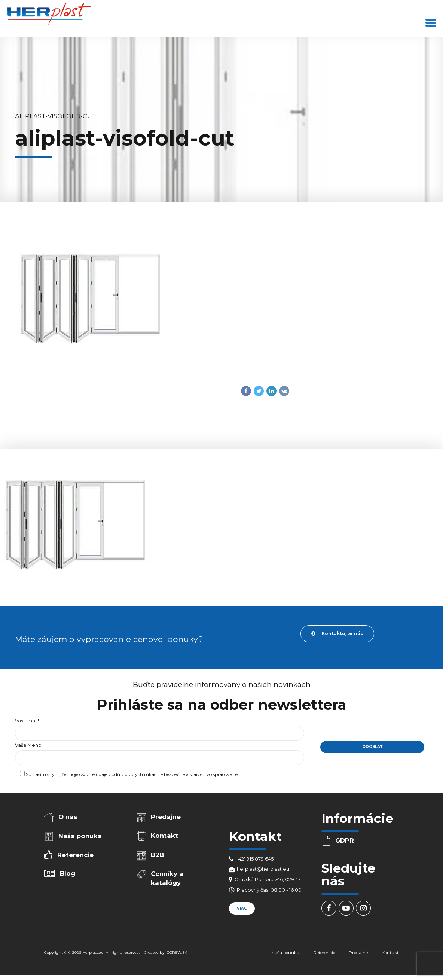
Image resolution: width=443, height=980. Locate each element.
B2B (157, 855)
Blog (68, 873)
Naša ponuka (80, 836)
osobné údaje (93, 774)
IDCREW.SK (176, 952)
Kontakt (164, 836)
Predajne (166, 817)
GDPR (345, 840)
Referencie (75, 855)
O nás (68, 817)
